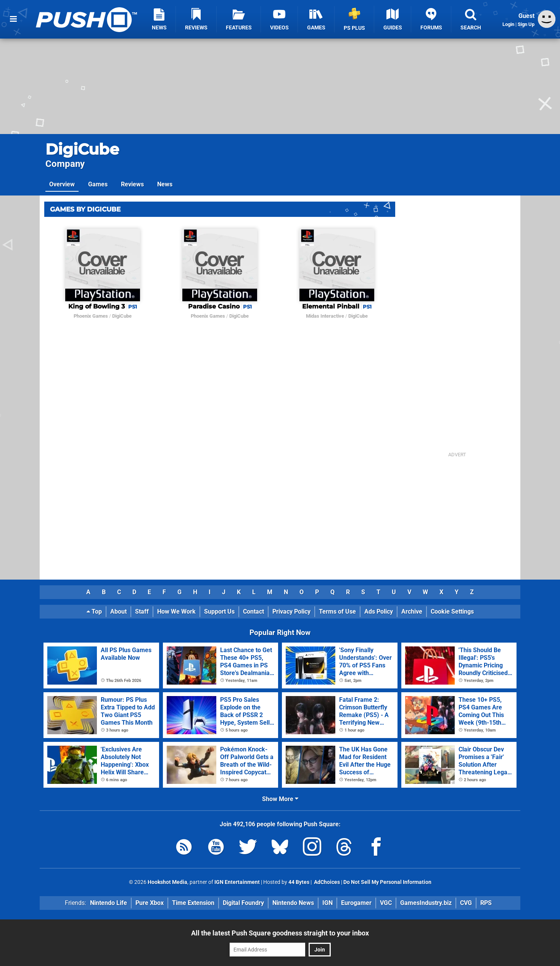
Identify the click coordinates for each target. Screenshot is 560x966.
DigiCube (82, 149)
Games (98, 184)
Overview (62, 184)
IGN (327, 903)
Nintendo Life (109, 903)
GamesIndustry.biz (426, 903)
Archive (412, 611)
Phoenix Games (91, 316)
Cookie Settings (452, 611)
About (118, 611)
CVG (466, 903)
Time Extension (193, 903)
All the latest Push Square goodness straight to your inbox (280, 933)
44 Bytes (299, 882)
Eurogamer (356, 903)
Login (508, 24)
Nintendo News (293, 903)
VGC (386, 903)
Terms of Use (337, 611)
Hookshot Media (167, 882)
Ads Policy (379, 611)
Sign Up (526, 24)
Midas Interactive (325, 316)
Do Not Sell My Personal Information (387, 882)
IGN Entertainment (237, 882)
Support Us (219, 611)
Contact (253, 611)
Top (94, 611)
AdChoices (326, 882)
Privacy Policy (291, 611)
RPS (486, 903)
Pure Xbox (150, 903)
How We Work (176, 611)
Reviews (132, 184)
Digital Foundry (243, 903)
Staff (142, 611)
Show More (280, 799)
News (165, 184)
